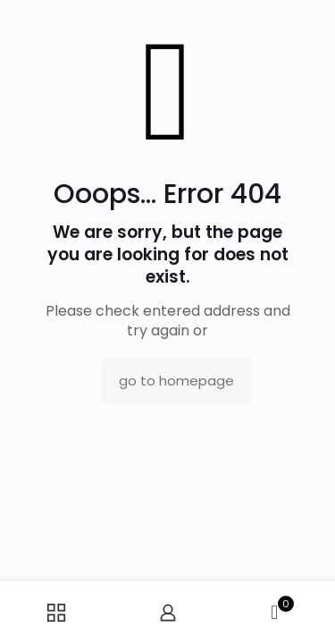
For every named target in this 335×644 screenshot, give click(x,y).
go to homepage (176, 381)
